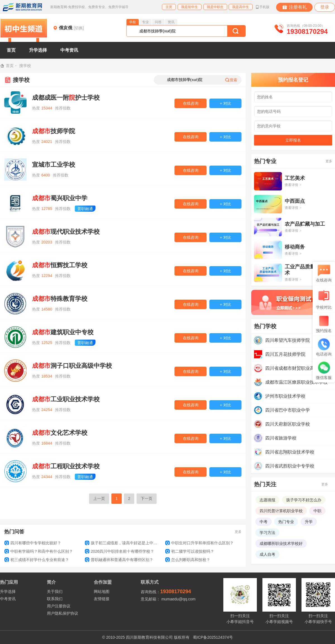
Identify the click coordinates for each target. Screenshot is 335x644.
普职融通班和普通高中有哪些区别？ (119, 560)
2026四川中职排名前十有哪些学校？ (119, 551)
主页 (169, 7)
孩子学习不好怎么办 (304, 500)
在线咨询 (191, 103)
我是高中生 (241, 7)
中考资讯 (69, 50)
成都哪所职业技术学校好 (281, 543)
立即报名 (293, 140)
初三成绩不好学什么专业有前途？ (37, 560)
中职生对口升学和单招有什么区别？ (199, 543)
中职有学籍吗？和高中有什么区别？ (39, 551)
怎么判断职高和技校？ (188, 560)
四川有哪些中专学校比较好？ (33, 543)
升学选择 (38, 50)
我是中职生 (215, 7)
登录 (325, 7)
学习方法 (267, 533)
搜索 (231, 80)
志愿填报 (267, 500)
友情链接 (102, 599)
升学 (309, 522)
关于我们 (55, 591)
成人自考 (267, 554)
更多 (238, 532)
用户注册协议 (59, 606)
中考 (264, 522)
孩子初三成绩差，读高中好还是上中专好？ (123, 543)
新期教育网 (22, 7)
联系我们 (55, 599)
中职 (317, 511)
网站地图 (102, 591)
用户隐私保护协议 (63, 613)
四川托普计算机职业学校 (281, 511)
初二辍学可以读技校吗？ (190, 551)
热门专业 (286, 522)
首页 (11, 50)
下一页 (147, 498)
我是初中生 (190, 7)
